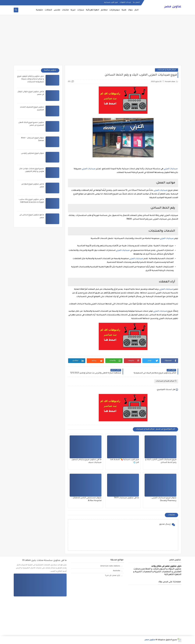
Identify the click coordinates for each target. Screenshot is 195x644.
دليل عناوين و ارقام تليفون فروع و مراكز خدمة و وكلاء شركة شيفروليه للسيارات (31, 79)
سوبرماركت (115, 10)
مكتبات (65, 10)
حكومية (39, 10)
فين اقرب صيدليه (111, 2)
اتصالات (48, 10)
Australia (117, 571)
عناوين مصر (173, 7)
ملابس (57, 10)
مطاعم (104, 10)
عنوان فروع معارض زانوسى (33, 153)
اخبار (136, 10)
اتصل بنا (136, 2)
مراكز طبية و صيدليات (167, 70)
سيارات (81, 10)
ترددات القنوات (125, 2)
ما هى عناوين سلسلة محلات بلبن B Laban (44, 561)
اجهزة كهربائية (92, 10)
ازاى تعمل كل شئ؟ (113, 576)
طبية (124, 10)
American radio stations (110, 566)
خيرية (73, 10)
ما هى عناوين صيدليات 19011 (126, 498)
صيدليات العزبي (171, 169)
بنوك (130, 10)
